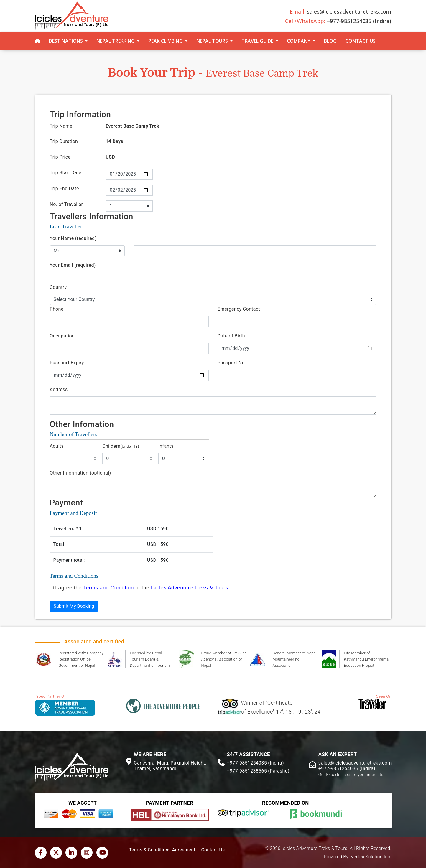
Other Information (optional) (80, 473)
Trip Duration (64, 141)
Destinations (66, 41)
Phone (57, 309)
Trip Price (60, 157)
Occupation (62, 336)
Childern (121, 446)
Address (59, 389)
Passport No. (232, 363)
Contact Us (361, 41)
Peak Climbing (166, 41)
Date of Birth (231, 336)
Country (58, 287)
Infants (166, 446)
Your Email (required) (73, 265)
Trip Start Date (66, 173)
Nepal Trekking (116, 41)
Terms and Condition (108, 588)
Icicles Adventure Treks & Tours (190, 588)
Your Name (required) (73, 238)
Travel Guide (257, 41)
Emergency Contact (239, 309)
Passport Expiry (67, 363)
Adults (57, 446)
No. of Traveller (66, 204)
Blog (330, 41)
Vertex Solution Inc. (371, 857)
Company (299, 41)
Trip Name (61, 126)
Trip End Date (64, 188)
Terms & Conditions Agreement (162, 850)
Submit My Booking (74, 606)
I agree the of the (142, 588)
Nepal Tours (212, 41)
